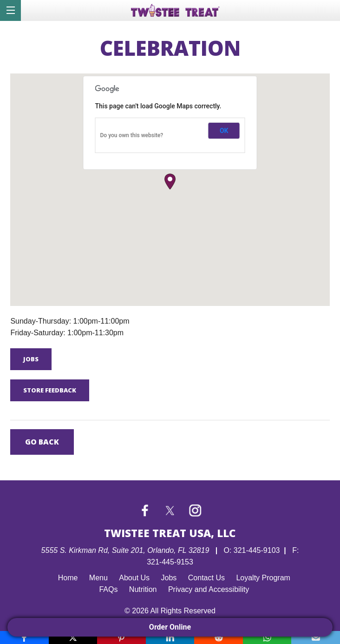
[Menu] (10, 10)
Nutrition (143, 589)
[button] (170, 182)
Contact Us (206, 578)
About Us (134, 578)
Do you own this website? (132, 135)
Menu (98, 578)
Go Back (42, 442)
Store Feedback (50, 390)
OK (224, 131)
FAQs (108, 589)
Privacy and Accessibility (209, 589)
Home (68, 578)
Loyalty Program (263, 578)
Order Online (170, 627)
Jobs (31, 359)
